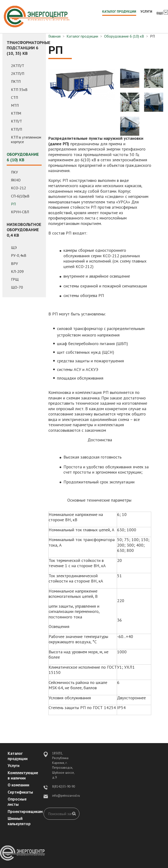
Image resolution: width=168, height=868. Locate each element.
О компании (18, 785)
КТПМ (16, 113)
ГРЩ (15, 279)
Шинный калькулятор (19, 821)
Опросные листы (17, 802)
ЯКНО (16, 180)
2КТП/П (18, 74)
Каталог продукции (119, 11)
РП (13, 204)
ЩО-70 (17, 287)
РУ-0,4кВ (19, 255)
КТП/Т (17, 121)
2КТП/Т (18, 66)
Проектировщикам (25, 812)
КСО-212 (19, 188)
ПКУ (14, 172)
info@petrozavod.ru (66, 795)
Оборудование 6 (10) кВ (23, 157)
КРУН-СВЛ (20, 212)
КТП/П (17, 129)
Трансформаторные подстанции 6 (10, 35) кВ (24, 48)
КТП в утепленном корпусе (26, 140)
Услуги (146, 11)
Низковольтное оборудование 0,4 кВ (24, 230)
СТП (14, 98)
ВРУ (14, 264)
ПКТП (16, 81)
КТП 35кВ (19, 90)
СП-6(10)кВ (20, 196)
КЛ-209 (17, 272)
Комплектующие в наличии (23, 775)
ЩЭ (14, 248)
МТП (15, 105)
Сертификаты (20, 792)
